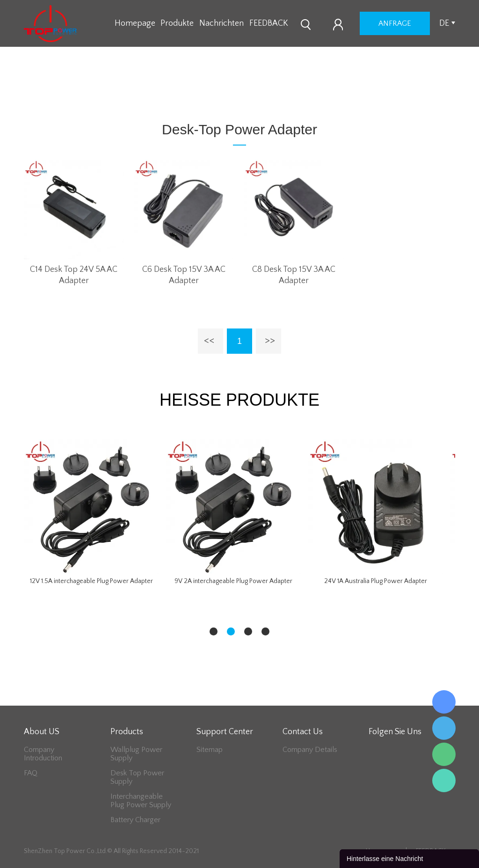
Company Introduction (43, 754)
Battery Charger (135, 820)
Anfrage (395, 23)
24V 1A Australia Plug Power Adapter (376, 581)
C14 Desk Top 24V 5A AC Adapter (74, 275)
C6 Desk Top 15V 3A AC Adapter (184, 275)
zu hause (159, 94)
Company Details (310, 750)
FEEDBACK (269, 23)
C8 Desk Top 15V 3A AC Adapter (294, 275)
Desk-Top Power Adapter (223, 94)
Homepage (135, 23)
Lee (444, 780)
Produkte (177, 23)
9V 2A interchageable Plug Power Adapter (233, 581)
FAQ (31, 773)
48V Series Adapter (303, 94)
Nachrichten (221, 23)
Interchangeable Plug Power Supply (141, 801)
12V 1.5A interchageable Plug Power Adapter (91, 581)
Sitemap (210, 750)
